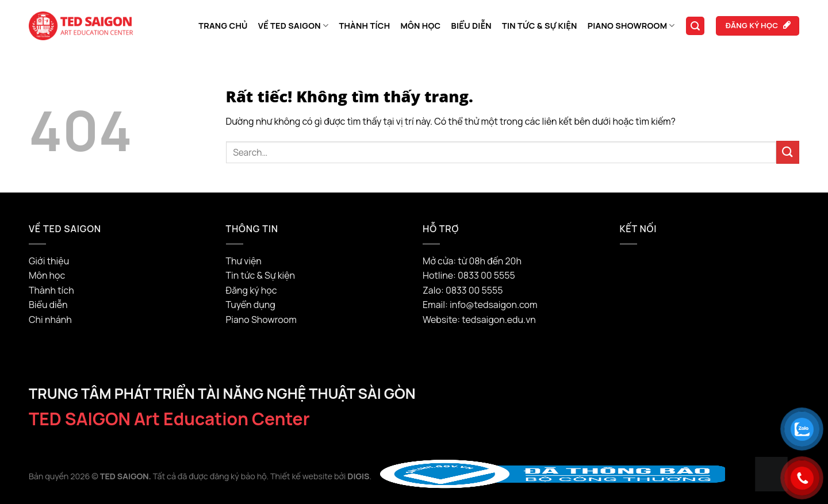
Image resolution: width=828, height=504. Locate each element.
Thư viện (244, 261)
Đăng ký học (252, 290)
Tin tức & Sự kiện (540, 26)
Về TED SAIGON (294, 26)
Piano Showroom (631, 26)
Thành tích (364, 26)
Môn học (420, 26)
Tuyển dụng (251, 305)
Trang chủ (223, 26)
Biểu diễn (471, 26)
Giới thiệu (49, 261)
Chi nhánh (50, 320)
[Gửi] (788, 152)
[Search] (695, 26)
